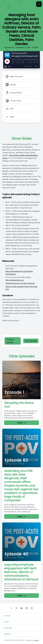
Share (36, 66)
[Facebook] (27, 608)
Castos (36, 640)
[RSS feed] (11, 608)
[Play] (7, 61)
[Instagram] (32, 608)
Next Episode (31, 341)
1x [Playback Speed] (18, 62)
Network (7, 634)
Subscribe (27, 66)
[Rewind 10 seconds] (13, 62)
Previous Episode (10, 341)
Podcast (7, 616)
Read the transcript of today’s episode (20, 283)
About (6, 622)
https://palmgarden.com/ (15, 280)
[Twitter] (17, 608)
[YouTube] (22, 608)
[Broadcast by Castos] (8, 67)
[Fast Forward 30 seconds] (23, 62)
